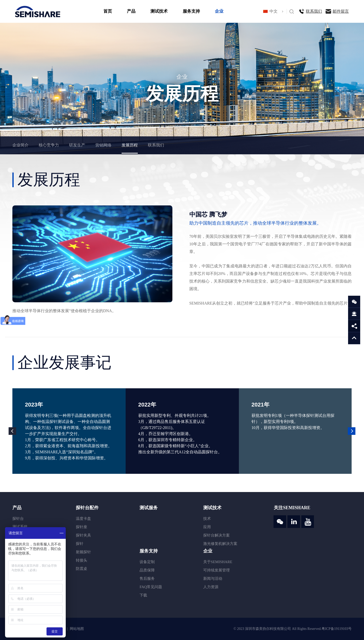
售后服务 (147, 579)
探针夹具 (83, 535)
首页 (108, 11)
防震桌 (82, 569)
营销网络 (103, 145)
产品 (131, 11)
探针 (80, 544)
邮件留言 (341, 11)
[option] (69, 431)
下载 (143, 595)
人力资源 (211, 587)
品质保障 (147, 570)
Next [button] (352, 431)
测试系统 (20, 527)
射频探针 (83, 552)
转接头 (82, 560)
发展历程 (130, 145)
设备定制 (147, 562)
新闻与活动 (213, 579)
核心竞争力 (49, 145)
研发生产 (77, 145)
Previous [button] (12, 431)
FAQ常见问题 (151, 587)
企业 (219, 11)
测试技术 (159, 11)
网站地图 (77, 629)
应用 (207, 527)
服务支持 (191, 11)
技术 (207, 519)
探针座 (82, 527)
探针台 (18, 519)
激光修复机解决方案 (220, 544)
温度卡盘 (83, 519)
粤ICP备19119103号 (337, 629)
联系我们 (314, 11)
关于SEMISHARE (218, 562)
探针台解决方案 (217, 535)
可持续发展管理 (217, 570)
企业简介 (20, 145)
